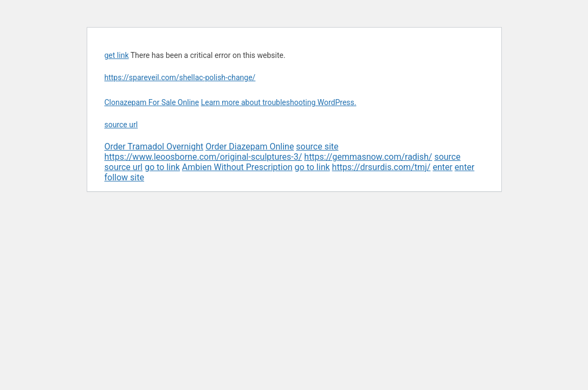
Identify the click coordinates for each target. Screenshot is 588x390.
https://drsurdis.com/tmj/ (382, 167)
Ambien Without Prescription (237, 167)
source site (317, 147)
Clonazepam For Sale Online (152, 102)
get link (117, 55)
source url (121, 125)
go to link (162, 167)
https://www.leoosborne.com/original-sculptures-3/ (203, 157)
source (447, 157)
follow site (124, 177)
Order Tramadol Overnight (154, 147)
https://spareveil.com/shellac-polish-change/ (180, 77)
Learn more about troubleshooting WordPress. (279, 102)
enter (442, 167)
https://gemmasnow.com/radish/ (368, 157)
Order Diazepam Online (250, 147)
